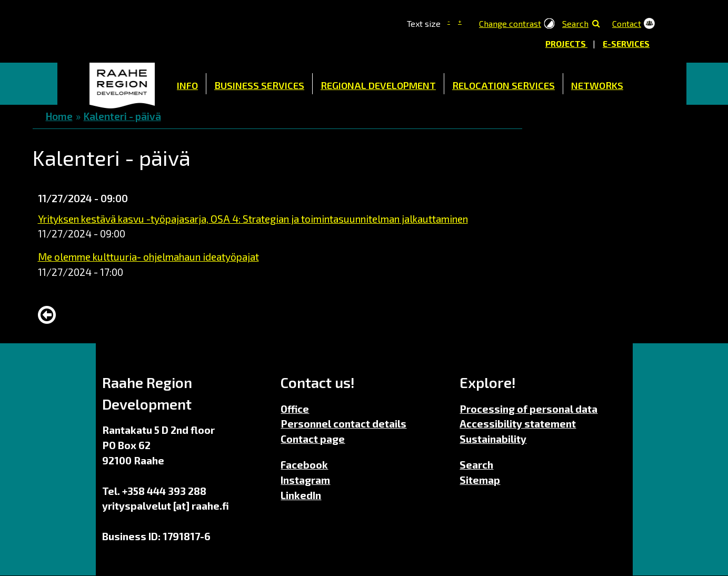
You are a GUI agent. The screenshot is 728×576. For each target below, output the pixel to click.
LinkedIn (301, 495)
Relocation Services (503, 85)
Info (187, 85)
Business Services (259, 85)
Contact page (313, 439)
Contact (627, 23)
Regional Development (378, 85)
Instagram (305, 480)
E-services (626, 43)
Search (575, 23)
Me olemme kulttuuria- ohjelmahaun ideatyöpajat (148, 257)
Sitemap (480, 480)
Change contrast (510, 23)
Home (122, 84)
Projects (566, 43)
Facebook (304, 465)
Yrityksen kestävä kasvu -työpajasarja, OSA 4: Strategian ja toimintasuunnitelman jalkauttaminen (253, 219)
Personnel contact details (343, 424)
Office (295, 409)
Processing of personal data (528, 409)
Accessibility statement (518, 424)
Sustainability (493, 439)
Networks (597, 85)
